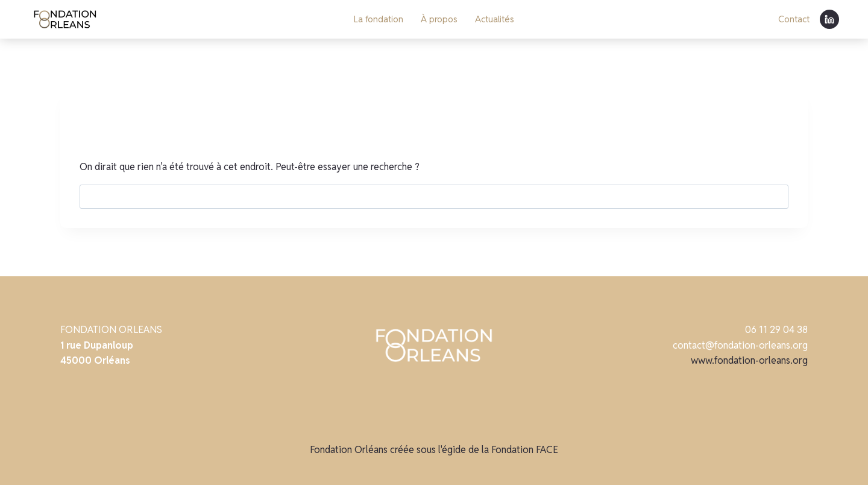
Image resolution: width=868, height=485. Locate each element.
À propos (439, 19)
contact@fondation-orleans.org (740, 345)
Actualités (495, 19)
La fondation (379, 19)
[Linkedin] (829, 19)
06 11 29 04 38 (776, 330)
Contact (794, 19)
